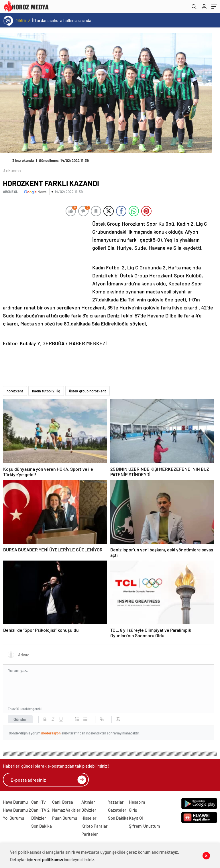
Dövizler (39, 818)
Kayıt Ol (136, 818)
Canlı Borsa (63, 802)
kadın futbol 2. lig (46, 391)
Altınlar (88, 802)
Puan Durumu (65, 818)
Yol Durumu (13, 818)
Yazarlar (116, 802)
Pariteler (90, 834)
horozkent (15, 391)
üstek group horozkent (88, 391)
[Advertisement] (46, 258)
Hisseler (89, 818)
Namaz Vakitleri (67, 810)
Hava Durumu (15, 802)
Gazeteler (117, 810)
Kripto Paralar (95, 826)
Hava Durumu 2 (17, 810)
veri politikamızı (49, 859)
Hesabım (137, 802)
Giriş (133, 810)
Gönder (20, 719)
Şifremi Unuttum (144, 826)
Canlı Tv (38, 802)
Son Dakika (42, 826)
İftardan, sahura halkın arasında (62, 20)
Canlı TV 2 (40, 810)
